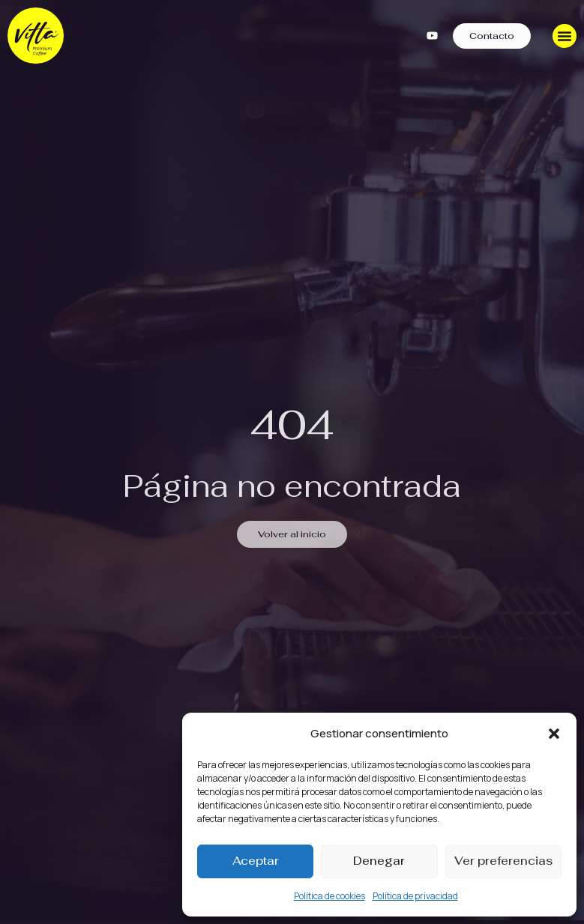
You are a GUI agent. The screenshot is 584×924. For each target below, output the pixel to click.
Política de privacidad (415, 896)
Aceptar (256, 861)
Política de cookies (329, 896)
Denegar (379, 861)
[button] (554, 734)
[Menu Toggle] (565, 36)
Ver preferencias (503, 861)
